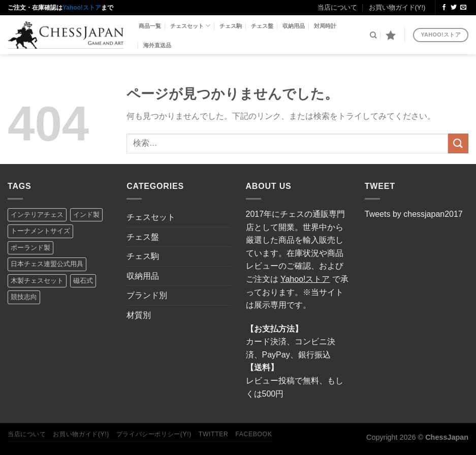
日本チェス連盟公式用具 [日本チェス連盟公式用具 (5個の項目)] (47, 264)
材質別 (139, 315)
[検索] (373, 35)
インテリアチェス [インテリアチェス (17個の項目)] (37, 215)
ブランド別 (147, 295)
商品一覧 (150, 26)
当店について (337, 7)
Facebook (253, 434)
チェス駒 (231, 26)
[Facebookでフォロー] (444, 8)
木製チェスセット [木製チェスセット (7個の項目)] (37, 281)
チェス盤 (262, 26)
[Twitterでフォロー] (454, 8)
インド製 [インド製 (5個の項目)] (86, 215)
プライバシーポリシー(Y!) (154, 434)
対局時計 (325, 26)
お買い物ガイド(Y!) (397, 7)
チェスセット (190, 26)
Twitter (214, 434)
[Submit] (458, 143)
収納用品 (294, 26)
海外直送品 (157, 45)
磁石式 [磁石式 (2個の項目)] (83, 281)
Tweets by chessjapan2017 (414, 214)
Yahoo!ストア (82, 8)
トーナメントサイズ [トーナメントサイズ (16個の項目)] (40, 231)
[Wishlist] (391, 35)
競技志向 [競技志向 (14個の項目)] (24, 297)
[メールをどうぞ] (463, 8)
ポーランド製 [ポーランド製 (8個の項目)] (30, 248)
